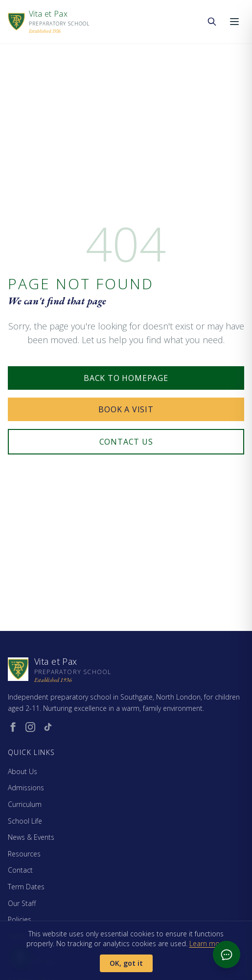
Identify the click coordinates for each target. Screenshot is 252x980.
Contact (20, 870)
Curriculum (25, 804)
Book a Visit (126, 409)
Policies (20, 919)
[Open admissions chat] (227, 955)
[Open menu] (234, 22)
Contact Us (126, 442)
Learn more (208, 943)
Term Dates (26, 887)
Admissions (26, 788)
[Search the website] (212, 22)
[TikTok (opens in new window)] (48, 727)
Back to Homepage (126, 378)
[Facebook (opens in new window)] (13, 727)
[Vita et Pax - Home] (49, 22)
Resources (24, 854)
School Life (25, 821)
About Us (23, 771)
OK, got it (126, 963)
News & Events (31, 837)
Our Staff (22, 903)
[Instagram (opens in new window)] (30, 727)
